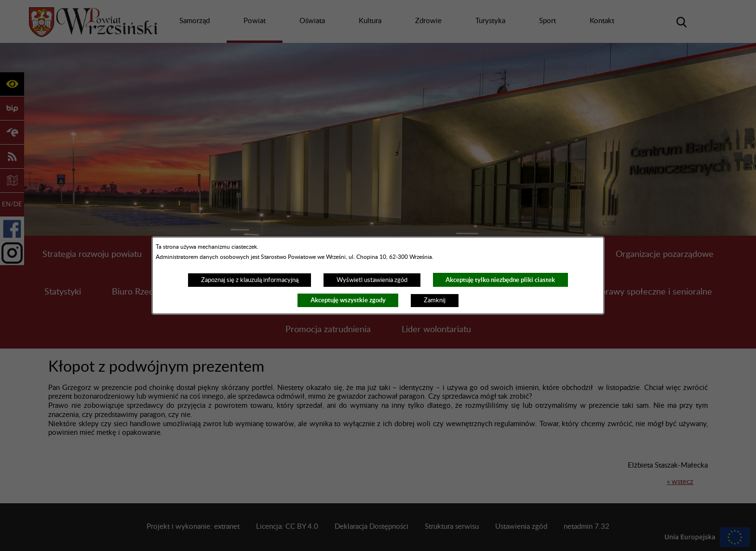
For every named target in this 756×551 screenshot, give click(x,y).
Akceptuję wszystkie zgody (348, 300)
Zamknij (435, 300)
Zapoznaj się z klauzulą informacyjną (250, 280)
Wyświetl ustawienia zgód (372, 280)
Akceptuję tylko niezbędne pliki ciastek (500, 280)
